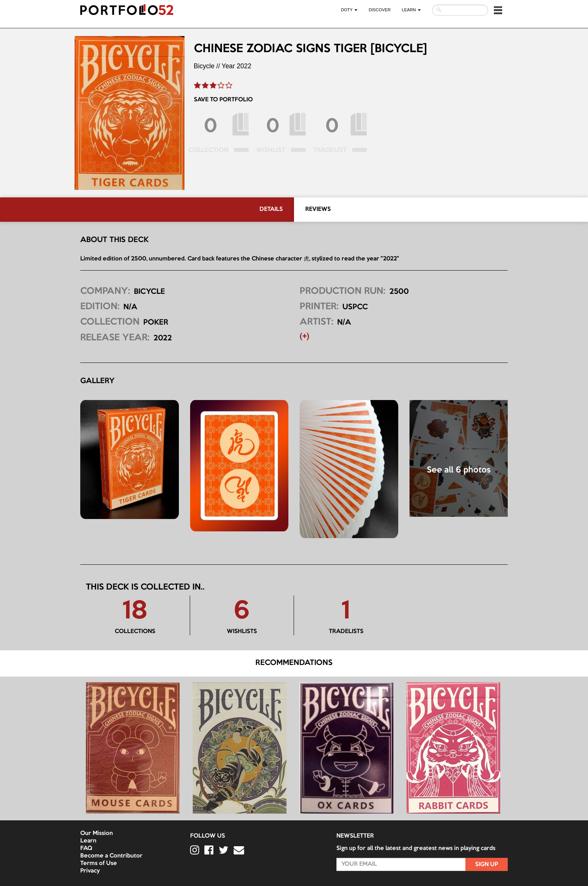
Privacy (90, 871)
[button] (498, 10)
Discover (379, 10)
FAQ (86, 848)
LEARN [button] (411, 10)
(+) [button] (304, 337)
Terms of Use (99, 863)
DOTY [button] (349, 10)
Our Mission (97, 833)
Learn (88, 841)
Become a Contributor (111, 856)
